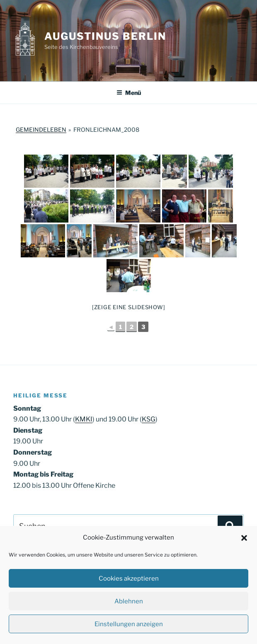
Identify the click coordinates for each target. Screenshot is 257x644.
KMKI (84, 419)
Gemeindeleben (41, 130)
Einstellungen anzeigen (129, 624)
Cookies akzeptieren (129, 579)
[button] (244, 538)
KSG (149, 419)
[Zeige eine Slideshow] (129, 307)
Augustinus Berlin (105, 36)
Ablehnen (129, 601)
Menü (129, 93)
